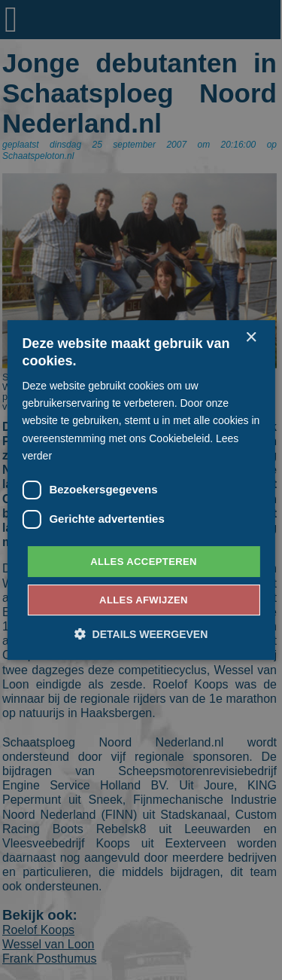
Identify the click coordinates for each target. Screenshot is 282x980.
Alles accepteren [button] (144, 562)
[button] (141, 634)
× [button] (251, 338)
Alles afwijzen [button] (144, 600)
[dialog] (141, 490)
